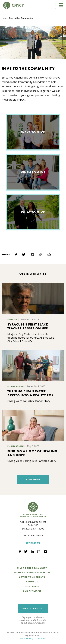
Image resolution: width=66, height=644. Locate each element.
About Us (32, 582)
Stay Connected (33, 608)
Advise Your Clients (32, 577)
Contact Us (33, 543)
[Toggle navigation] (61, 5)
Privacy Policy (26, 639)
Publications (16, 386)
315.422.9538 (35, 535)
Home (5, 18)
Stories (12, 320)
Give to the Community (32, 568)
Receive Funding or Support (32, 573)
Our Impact (32, 586)
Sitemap (42, 639)
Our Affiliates (32, 591)
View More (33, 479)
